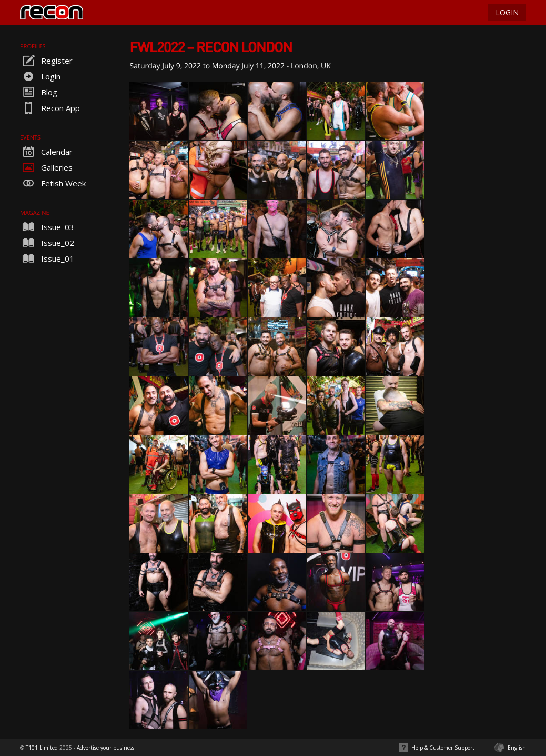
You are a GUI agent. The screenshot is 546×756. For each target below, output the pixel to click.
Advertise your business (105, 748)
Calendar (46, 152)
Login (40, 76)
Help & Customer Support (443, 748)
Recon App (50, 108)
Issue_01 (47, 258)
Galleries (46, 167)
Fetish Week (53, 183)
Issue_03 (47, 227)
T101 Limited (42, 748)
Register (46, 61)
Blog (39, 92)
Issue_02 (47, 243)
